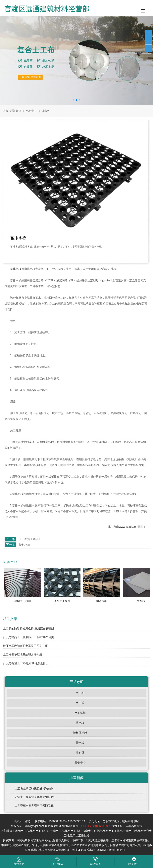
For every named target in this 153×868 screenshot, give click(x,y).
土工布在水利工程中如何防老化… (35, 805)
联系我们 (134, 861)
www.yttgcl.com (128, 527)
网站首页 (19, 861)
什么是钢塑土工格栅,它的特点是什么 (26, 663)
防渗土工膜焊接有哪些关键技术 (34, 797)
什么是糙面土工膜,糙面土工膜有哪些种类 (28, 637)
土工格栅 (80, 713)
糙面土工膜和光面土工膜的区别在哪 (25, 646)
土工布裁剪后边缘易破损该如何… (35, 789)
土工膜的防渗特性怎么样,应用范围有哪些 (28, 628)
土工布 (80, 693)
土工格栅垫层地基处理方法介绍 (23, 654)
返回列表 (10, 552)
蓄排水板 (16, 269)
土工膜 (80, 703)
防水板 (80, 723)
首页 (19, 111)
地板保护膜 (80, 733)
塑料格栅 (25, 545)
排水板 (80, 743)
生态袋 (80, 753)
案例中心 (80, 763)
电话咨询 (96, 861)
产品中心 (31, 111)
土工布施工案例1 (29, 539)
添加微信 (57, 861)
